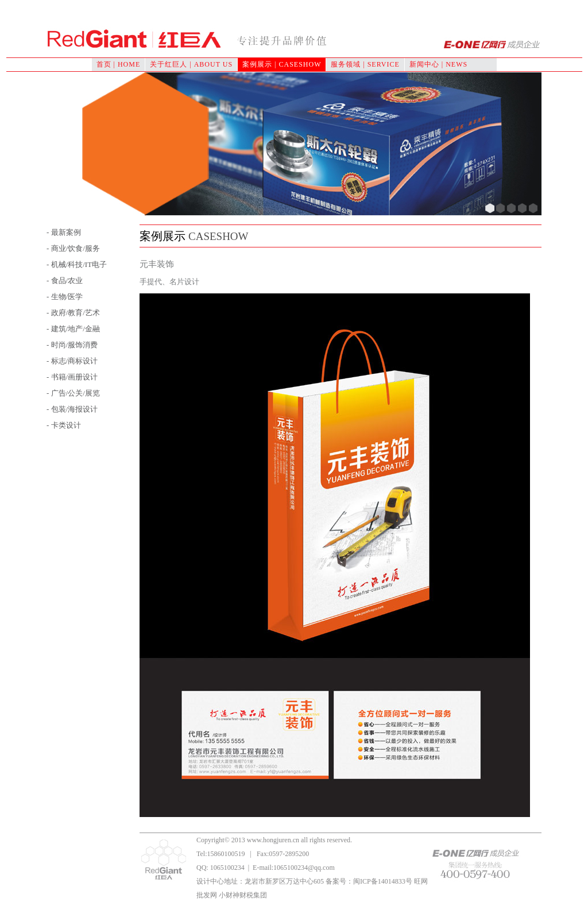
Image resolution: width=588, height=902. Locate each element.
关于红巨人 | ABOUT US (191, 64)
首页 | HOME (119, 64)
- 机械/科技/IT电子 (77, 264)
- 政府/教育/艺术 (73, 313)
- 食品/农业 (65, 280)
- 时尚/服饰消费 (72, 345)
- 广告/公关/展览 (73, 393)
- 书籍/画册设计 (72, 377)
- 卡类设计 (64, 425)
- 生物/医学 (65, 297)
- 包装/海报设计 (72, 409)
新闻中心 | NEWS (438, 64)
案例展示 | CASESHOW (282, 64)
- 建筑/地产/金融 (73, 329)
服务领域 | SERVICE (365, 64)
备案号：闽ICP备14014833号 (369, 881)
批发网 (207, 895)
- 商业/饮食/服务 (73, 248)
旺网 (421, 881)
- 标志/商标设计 (72, 361)
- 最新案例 (64, 232)
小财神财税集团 (243, 895)
